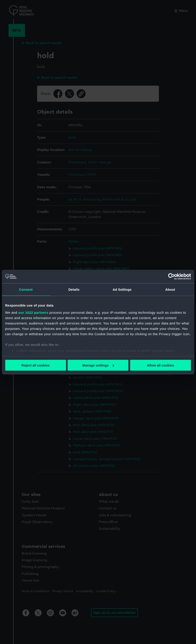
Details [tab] (74, 289)
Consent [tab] (26, 289)
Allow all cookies (161, 365)
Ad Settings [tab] (122, 289)
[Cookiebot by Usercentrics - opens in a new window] (171, 277)
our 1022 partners (33, 312)
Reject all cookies (36, 365)
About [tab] (170, 289)
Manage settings (98, 365)
